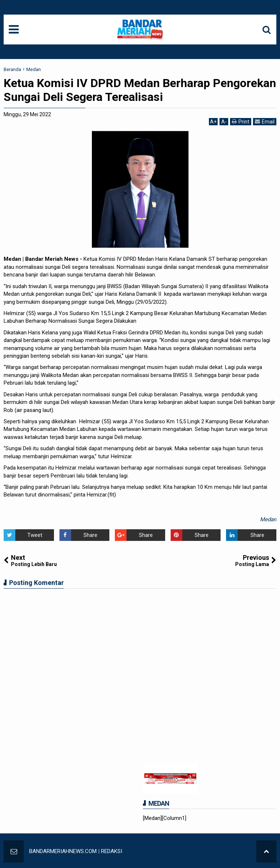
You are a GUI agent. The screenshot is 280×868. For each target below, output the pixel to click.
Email (265, 121)
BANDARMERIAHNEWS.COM (63, 851)
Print (241, 121)
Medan (268, 519)
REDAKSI (112, 851)
